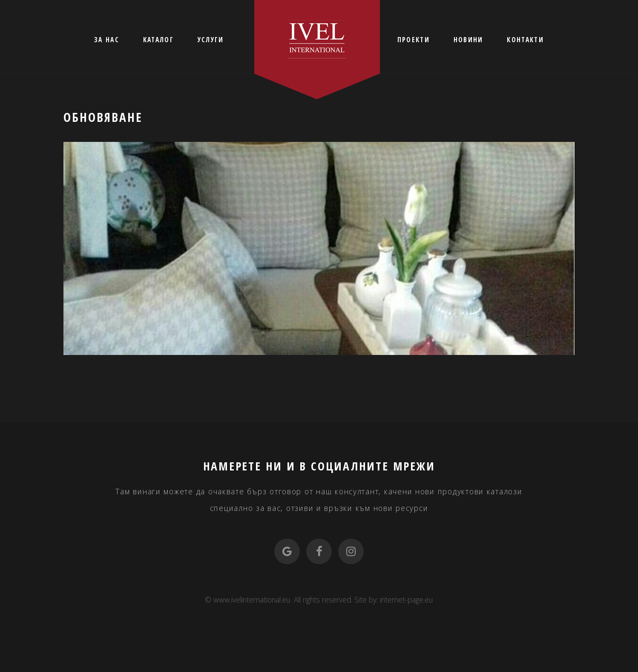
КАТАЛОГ (158, 40)
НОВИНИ (468, 40)
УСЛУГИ (211, 40)
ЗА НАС (107, 40)
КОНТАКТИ (525, 40)
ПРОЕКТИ (414, 40)
